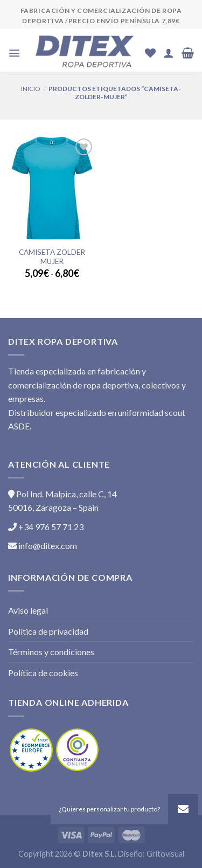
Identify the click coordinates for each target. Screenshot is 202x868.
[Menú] (14, 53)
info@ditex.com (43, 546)
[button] (183, 809)
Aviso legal (28, 610)
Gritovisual (165, 854)
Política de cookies (43, 673)
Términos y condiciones (51, 652)
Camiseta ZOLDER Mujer (52, 257)
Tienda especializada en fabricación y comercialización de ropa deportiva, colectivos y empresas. (97, 385)
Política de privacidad (48, 631)
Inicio (31, 89)
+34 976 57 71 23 (46, 527)
